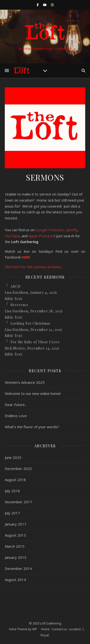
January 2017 (16, 524)
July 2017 (12, 513)
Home (45, 629)
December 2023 (18, 469)
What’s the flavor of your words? (32, 427)
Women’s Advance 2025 (25, 382)
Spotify (72, 230)
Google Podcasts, (50, 230)
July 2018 (12, 491)
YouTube (12, 236)
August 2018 (15, 480)
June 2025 (13, 457)
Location (75, 629)
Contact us (59, 629)
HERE (26, 257)
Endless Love (16, 416)
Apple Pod (37, 236)
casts (50, 236)
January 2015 (16, 557)
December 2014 (18, 568)
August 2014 (15, 580)
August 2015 (15, 535)
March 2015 (15, 546)
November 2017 (18, 502)
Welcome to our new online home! (33, 393)
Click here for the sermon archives (33, 267)
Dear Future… (16, 405)
